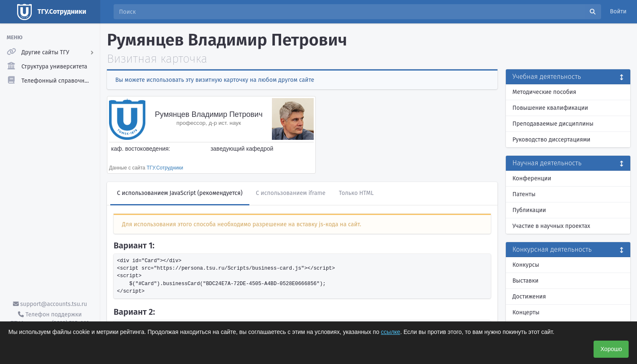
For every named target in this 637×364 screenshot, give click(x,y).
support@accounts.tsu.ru (50, 304)
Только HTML (356, 193)
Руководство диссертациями (552, 140)
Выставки (525, 281)
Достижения (529, 297)
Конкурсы (526, 265)
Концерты (526, 312)
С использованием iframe (291, 193)
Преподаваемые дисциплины (553, 124)
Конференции (532, 178)
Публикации (529, 210)
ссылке (391, 332)
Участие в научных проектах (551, 226)
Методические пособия (544, 92)
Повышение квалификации (550, 108)
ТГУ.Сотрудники (165, 168)
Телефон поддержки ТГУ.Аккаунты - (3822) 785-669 (50, 319)
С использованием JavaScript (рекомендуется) (180, 193)
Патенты (524, 194)
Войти (618, 11)
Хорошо (611, 349)
